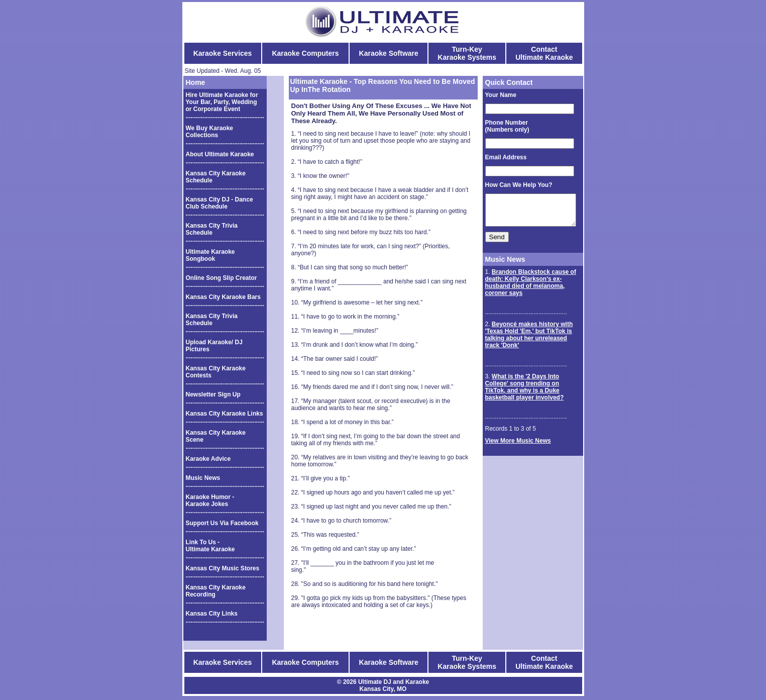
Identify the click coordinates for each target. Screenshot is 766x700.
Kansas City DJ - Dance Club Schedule (220, 203)
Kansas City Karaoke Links (225, 414)
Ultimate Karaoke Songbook (210, 255)
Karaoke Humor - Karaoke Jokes (210, 501)
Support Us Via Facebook (222, 523)
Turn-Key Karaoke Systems (467, 53)
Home (196, 82)
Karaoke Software (389, 53)
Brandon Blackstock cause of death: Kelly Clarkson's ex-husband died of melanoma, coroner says (525, 288)
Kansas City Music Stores (223, 568)
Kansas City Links (212, 614)
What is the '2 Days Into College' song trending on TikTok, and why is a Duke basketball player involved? (529, 393)
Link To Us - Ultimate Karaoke (210, 546)
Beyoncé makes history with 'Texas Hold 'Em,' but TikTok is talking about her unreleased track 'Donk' (529, 341)
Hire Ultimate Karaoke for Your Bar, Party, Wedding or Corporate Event (222, 102)
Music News (203, 478)
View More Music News (513, 447)
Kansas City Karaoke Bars (223, 297)
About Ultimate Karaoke (220, 154)
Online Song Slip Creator (222, 278)
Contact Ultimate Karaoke (544, 53)
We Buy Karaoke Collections (209, 132)
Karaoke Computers (305, 53)
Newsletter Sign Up (213, 394)
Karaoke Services (223, 53)
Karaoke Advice (208, 459)
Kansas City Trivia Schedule (212, 229)
